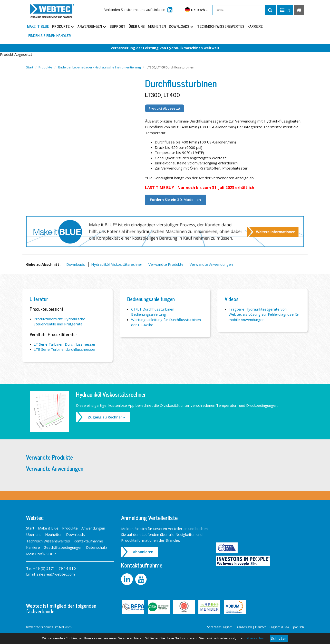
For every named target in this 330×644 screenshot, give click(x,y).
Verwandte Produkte (166, 264)
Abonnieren (143, 552)
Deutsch (196, 10)
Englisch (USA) (279, 627)
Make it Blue (38, 26)
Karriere (255, 26)
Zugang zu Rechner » (106, 417)
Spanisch (298, 627)
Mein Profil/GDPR (41, 554)
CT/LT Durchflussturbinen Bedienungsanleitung (153, 312)
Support (118, 26)
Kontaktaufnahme (88, 541)
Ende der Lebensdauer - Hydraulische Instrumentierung (99, 67)
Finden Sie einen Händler (50, 35)
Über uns (137, 26)
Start (30, 67)
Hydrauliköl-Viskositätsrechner (117, 264)
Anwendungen (92, 26)
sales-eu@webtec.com (56, 574)
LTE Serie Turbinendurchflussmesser (65, 349)
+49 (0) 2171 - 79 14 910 (54, 568)
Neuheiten (157, 26)
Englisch (227, 627)
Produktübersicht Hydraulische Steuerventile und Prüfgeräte (59, 321)
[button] (285, 10)
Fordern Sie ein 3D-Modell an (175, 199)
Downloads (181, 26)
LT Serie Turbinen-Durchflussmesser (65, 344)
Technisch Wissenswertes (221, 26)
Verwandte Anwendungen (211, 264)
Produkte (63, 26)
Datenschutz (97, 547)
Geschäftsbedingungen (63, 547)
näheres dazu (255, 638)
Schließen (279, 638)
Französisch (244, 627)
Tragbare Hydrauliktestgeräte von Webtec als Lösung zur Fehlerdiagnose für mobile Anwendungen (264, 314)
